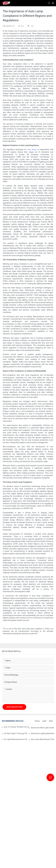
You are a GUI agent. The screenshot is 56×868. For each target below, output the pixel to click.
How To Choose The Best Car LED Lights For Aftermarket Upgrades (16, 727)
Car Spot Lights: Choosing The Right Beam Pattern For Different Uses (15, 733)
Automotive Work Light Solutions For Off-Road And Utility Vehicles (42, 728)
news (51, 721)
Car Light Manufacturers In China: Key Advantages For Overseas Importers (15, 739)
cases (44, 721)
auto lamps (32, 149)
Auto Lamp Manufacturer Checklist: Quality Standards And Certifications (42, 739)
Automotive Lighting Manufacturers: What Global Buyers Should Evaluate (42, 733)
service (37, 721)
